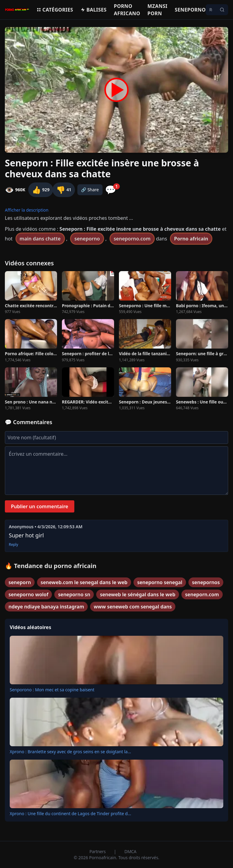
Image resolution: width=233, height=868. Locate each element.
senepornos (206, 582)
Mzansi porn (157, 10)
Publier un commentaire (40, 506)
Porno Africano (127, 10)
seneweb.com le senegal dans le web (84, 582)
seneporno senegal (160, 582)
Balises (93, 10)
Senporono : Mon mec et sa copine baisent (52, 690)
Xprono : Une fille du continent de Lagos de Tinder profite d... (70, 814)
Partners (98, 851)
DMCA (130, 851)
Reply (14, 545)
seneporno (87, 239)
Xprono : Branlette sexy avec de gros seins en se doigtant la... (70, 752)
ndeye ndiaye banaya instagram (46, 607)
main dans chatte (40, 239)
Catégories (55, 10)
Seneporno (190, 10)
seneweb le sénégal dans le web (138, 594)
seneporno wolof (28, 594)
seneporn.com (202, 594)
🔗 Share (90, 190)
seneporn (20, 582)
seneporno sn (74, 594)
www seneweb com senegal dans (133, 607)
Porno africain (191, 239)
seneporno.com (132, 239)
